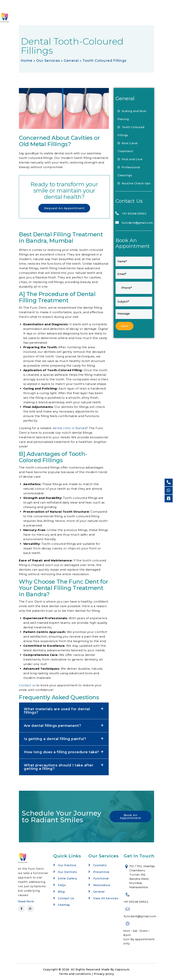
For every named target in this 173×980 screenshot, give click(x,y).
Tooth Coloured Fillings (131, 131)
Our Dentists (67, 872)
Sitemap (64, 905)
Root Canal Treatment (128, 147)
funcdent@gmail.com (137, 223)
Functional (101, 878)
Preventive (101, 872)
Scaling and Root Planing (132, 115)
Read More (26, 901)
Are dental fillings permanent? (52, 726)
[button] (64, 711)
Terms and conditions (75, 974)
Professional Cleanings (129, 171)
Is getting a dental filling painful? (55, 739)
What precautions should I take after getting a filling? (59, 767)
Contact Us (66, 898)
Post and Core (130, 159)
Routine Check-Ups (134, 183)
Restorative (102, 885)
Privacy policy (104, 974)
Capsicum (122, 969)
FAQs (62, 885)
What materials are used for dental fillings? (57, 711)
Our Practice (67, 865)
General (71, 61)
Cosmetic (100, 865)
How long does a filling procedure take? (61, 752)
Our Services (48, 61)
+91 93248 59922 (134, 214)
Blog (61, 892)
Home (27, 61)
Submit (125, 326)
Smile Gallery (68, 878)
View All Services (106, 898)
